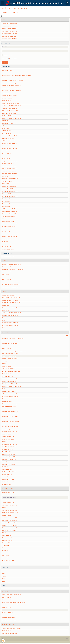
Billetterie (5, 234)
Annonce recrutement (7, 16)
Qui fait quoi (5, 242)
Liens (4, 581)
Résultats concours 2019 (8, 156)
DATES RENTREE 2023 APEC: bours (11, 284)
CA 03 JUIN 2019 (6, 153)
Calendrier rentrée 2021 (8, 138)
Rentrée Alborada (7, 424)
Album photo (5, 571)
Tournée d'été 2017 (7, 181)
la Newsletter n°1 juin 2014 (9, 221)
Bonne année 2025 (7, 272)
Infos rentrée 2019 (7, 434)
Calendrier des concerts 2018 (9, 459)
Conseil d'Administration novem (10, 148)
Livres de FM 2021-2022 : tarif (9, 123)
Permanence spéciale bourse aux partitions (13, 80)
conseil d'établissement (8, 249)
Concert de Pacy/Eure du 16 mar (10, 525)
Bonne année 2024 (7, 101)
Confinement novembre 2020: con (10, 421)
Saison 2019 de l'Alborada (8, 439)
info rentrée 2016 (7, 194)
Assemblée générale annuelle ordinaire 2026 (13, 73)
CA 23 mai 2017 (6, 184)
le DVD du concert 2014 (8, 479)
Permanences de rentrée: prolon (10, 308)
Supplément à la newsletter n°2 (10, 216)
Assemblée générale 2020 (9, 437)
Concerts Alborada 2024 (8, 492)
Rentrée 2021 (6, 320)
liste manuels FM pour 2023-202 (10, 111)
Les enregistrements (7, 538)
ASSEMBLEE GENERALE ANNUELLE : (11, 103)
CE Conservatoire (7, 247)
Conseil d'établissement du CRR (10, 179)
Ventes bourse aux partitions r (10, 26)
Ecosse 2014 (5, 550)
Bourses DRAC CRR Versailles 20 (10, 146)
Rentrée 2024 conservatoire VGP (10, 300)
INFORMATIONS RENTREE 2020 (10, 323)
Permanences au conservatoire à (10, 287)
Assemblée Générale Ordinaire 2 (10, 88)
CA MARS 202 (6, 128)
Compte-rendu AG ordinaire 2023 (10, 78)
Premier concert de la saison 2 (9, 34)
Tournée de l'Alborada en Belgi (10, 24)
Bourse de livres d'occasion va (9, 151)
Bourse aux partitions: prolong (10, 404)
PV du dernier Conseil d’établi (9, 472)
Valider (5, 62)
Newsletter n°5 (6, 204)
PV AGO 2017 (6, 467)
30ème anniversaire (7, 469)
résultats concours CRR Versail (10, 39)
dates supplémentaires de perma (10, 325)
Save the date (6, 545)
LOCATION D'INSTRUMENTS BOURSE (12, 91)
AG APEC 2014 (6, 231)
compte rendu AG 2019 (8, 163)
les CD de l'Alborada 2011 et (9, 482)
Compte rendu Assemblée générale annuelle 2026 (14, 351)
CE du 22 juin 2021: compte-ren (10, 141)
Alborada (4, 126)
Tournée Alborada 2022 (8, 503)
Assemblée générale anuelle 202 (10, 379)
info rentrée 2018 (7, 484)
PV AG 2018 (5, 176)
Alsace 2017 (5, 462)
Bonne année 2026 (7, 267)
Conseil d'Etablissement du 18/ (10, 236)
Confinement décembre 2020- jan (10, 416)
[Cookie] (3, 641)
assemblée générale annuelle (9, 447)
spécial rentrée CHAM (8, 449)
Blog (3, 574)
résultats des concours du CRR (10, 36)
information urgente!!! (8, 429)
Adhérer (4, 277)
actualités (35, 336)
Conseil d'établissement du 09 (10, 136)
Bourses (4, 244)
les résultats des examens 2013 (10, 224)
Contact (4, 576)
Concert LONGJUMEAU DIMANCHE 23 (12, 628)
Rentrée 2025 (6, 305)
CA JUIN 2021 (6, 121)
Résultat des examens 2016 (9, 186)
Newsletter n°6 (6, 201)
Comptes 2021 (6, 93)
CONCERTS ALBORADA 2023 (10, 384)
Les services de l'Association (9, 226)
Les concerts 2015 (7, 548)
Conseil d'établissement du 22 (10, 143)
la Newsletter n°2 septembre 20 (10, 219)
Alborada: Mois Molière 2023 (9, 369)
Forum (4, 579)
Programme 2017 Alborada (9, 464)
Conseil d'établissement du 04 (10, 108)
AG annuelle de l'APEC (8, 189)
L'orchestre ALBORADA (8, 229)
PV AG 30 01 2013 (7, 239)
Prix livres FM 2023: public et (9, 116)
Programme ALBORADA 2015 (9, 211)
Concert (4, 364)
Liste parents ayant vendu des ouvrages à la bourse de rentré (17, 75)
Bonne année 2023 (7, 374)
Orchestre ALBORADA (8, 376)
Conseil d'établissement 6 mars (10, 171)
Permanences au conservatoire (10, 419)
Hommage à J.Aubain (7, 474)
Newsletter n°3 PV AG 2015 (9, 214)
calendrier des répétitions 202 (10, 394)
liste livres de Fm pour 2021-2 (9, 406)
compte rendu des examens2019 (10, 161)
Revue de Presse (6, 558)
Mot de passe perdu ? (13, 59)
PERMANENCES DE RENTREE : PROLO (12, 303)
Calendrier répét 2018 (8, 540)
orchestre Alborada (7, 70)
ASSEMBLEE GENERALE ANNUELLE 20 (12, 85)
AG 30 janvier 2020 (7, 133)
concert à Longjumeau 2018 (9, 457)
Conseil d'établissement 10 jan (10, 83)
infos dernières (6, 533)
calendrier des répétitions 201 (10, 31)
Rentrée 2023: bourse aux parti (10, 295)
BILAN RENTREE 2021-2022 (9, 113)
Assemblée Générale (7, 401)
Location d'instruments (8, 98)
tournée (4, 442)
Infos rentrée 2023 (7, 282)
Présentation (6, 274)
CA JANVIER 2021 (7, 131)
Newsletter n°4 (6, 206)
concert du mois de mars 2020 (9, 432)
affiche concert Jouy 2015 (9, 209)
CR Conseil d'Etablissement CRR (10, 191)
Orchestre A (5, 361)
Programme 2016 (6, 543)
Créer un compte (5, 59)
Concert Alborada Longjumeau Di (10, 29)
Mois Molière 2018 (7, 452)
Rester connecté (7, 55)
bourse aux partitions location (9, 399)
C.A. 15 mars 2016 (7, 199)
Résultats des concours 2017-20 (10, 169)
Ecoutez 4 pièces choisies (8, 560)
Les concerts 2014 (7, 553)
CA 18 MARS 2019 (7, 158)
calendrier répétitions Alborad (9, 510)
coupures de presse (7, 477)
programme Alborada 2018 (9, 454)
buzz (3, 318)
